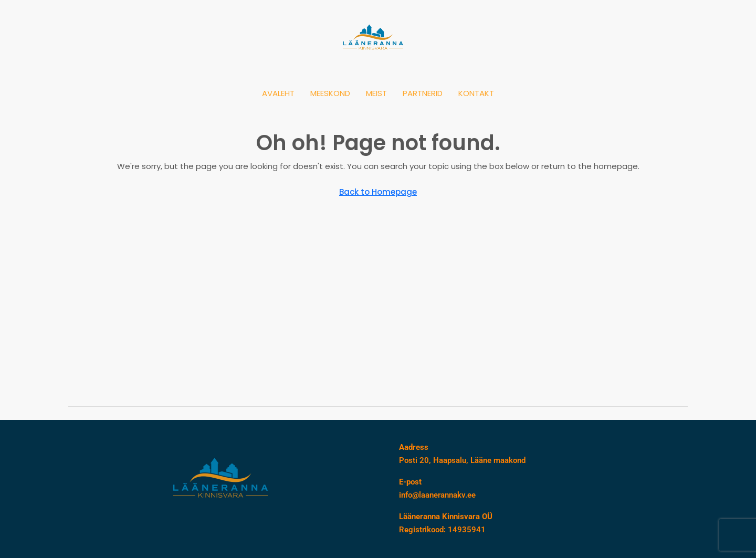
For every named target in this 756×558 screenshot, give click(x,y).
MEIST (376, 93)
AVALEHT (278, 93)
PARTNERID (423, 93)
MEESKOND (330, 93)
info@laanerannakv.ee (437, 495)
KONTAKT (476, 93)
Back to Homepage (378, 192)
